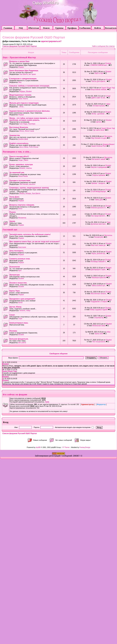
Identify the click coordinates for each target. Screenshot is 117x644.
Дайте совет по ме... (99, 98)
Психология (15, 267)
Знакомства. (15, 135)
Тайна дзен (99, 200)
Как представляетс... (99, 216)
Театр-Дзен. (15, 197)
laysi (20, 270)
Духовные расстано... (99, 224)
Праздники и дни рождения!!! (22, 299)
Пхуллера (31, 124)
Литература (15, 275)
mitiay (108, 104)
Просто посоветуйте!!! (19, 156)
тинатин (29, 168)
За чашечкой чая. (17, 172)
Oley (20, 82)
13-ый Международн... (99, 191)
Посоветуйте (99, 237)
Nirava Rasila (23, 176)
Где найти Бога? (99, 130)
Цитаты (99, 122)
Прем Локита (23, 99)
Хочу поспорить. (17, 251)
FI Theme (66, 447)
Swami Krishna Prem (99, 146)
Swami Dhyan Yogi (108, 88)
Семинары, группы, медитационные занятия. (29, 188)
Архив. (12, 221)
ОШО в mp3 (99, 73)
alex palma (22, 343)
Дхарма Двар (23, 139)
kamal (20, 303)
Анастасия (22, 247)
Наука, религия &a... (99, 253)
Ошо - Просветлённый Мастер (19, 58)
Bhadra (22, 193)
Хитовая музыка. (99, 106)
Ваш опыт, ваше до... (99, 245)
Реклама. (13, 331)
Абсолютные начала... (99, 294)
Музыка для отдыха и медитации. (24, 103)
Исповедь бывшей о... (99, 261)
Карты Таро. (15, 291)
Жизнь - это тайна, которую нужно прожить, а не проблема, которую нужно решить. (31, 119)
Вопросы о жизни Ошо (19, 61)
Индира (21, 67)
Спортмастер (99, 318)
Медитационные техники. (21, 95)
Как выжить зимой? (99, 159)
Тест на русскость (99, 342)
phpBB (38, 447)
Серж (20, 319)
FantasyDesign (85, 447)
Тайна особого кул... (99, 286)
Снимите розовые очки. (20, 259)
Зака (109, 222)
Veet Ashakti (24, 184)
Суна (47, 402)
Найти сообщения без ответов (103, 46)
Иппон (22, 131)
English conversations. (19, 143)
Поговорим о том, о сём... (17, 152)
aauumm (32, 184)
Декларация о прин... (99, 270)
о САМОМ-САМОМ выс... (99, 65)
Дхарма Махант (109, 144)
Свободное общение (59, 354)
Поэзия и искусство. (18, 283)
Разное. (13, 212)
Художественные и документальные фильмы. (30, 111)
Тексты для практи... (99, 81)
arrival (108, 96)
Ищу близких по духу (99, 138)
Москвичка (22, 218)
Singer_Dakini (23, 160)
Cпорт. (12, 315)
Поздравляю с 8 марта (99, 302)
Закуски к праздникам (99, 167)
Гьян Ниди (23, 124)
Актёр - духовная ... (99, 114)
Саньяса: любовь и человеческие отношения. (30, 86)
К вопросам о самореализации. (23, 79)
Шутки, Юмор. (16, 307)
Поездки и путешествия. (20, 180)
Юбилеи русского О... (99, 208)
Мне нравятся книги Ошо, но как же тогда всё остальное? (35, 242)
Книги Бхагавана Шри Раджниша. (24, 71)
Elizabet (108, 63)
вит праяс (32, 74)
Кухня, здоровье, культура (21, 164)
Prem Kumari (34, 147)
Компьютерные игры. (19, 323)
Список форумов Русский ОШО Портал (20, 46)
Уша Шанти (24, 74)
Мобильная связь (99, 326)
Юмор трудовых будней (99, 310)
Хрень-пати (99, 334)
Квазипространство (99, 278)
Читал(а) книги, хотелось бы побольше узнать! (30, 234)
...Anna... (21, 107)
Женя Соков (29, 131)
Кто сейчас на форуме (15, 395)
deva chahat (24, 147)
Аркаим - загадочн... (99, 183)
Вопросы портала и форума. (22, 205)
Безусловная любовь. (99, 90)
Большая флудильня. (19, 339)
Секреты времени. (99, 175)
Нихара (28, 193)
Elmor (20, 209)
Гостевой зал (10, 230)
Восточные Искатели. (19, 127)
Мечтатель (108, 136)
